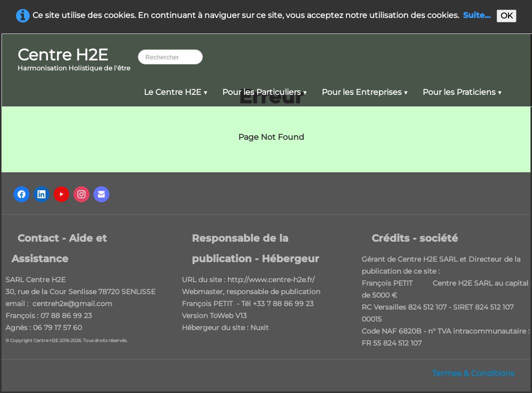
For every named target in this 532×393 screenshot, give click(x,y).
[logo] (74, 60)
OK (507, 16)
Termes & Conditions (473, 373)
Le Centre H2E (176, 92)
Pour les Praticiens (462, 92)
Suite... (477, 15)
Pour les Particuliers (265, 92)
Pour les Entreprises (365, 92)
